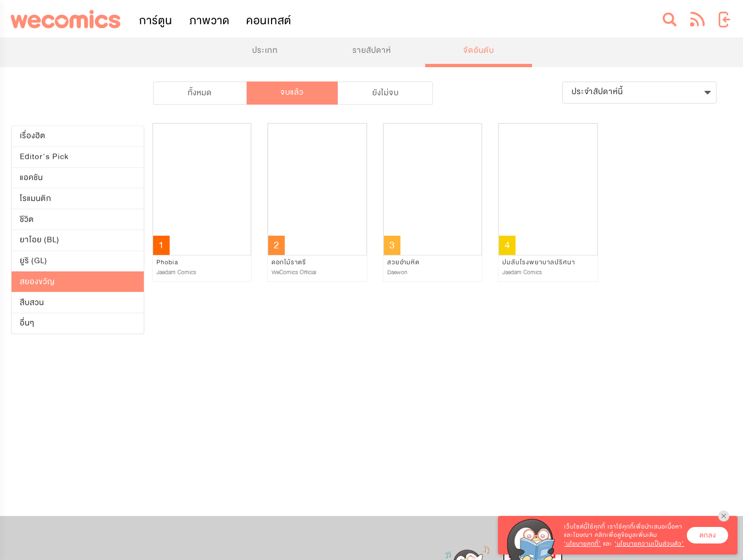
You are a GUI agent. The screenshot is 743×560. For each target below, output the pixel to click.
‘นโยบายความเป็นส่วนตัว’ (649, 544)
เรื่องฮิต (33, 136)
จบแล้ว (292, 92)
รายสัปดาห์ (372, 50)
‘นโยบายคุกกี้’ (582, 544)
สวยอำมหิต (403, 262)
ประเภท (265, 50)
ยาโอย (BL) (40, 240)
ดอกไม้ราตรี (289, 262)
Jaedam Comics (176, 272)
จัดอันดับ (479, 50)
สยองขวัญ (37, 282)
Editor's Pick (44, 157)
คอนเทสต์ (269, 21)
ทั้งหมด (200, 93)
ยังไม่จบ (386, 93)
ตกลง (708, 535)
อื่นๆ (27, 323)
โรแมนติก (36, 199)
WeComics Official (294, 272)
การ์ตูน (156, 21)
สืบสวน (32, 303)
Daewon (397, 272)
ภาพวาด (210, 21)
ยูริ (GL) (34, 261)
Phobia (167, 262)
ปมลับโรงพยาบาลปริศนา (539, 262)
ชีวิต (27, 219)
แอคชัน (31, 178)
